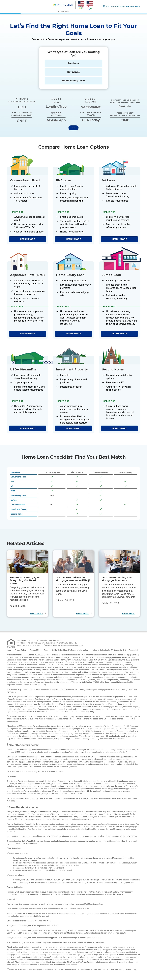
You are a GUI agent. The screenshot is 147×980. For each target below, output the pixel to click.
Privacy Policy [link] (21, 650)
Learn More (28, 239)
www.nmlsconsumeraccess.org (71, 645)
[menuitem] (65, 6)
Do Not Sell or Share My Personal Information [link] (70, 650)
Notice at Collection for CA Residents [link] (107, 650)
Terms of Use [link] (35, 650)
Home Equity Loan (73, 81)
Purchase (73, 63)
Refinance (74, 72)
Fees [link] (46, 650)
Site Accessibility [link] (132, 650)
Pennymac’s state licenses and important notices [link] (56, 667)
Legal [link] (9, 650)
